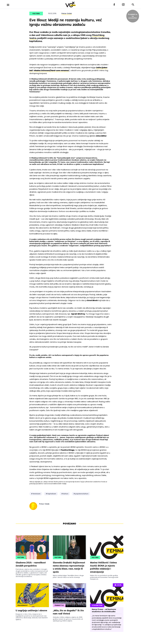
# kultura (65, 494)
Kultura (36, 14)
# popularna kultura (81, 494)
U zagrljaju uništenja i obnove (31, 610)
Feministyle (59, 605)
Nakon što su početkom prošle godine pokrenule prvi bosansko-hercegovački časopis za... (104, 577)
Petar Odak (67, 13)
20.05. (118, 585)
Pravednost (23, 605)
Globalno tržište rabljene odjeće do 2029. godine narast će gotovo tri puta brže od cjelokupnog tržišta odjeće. (68, 619)
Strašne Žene (97, 605)
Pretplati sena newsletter (133, 16)
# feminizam (36, 494)
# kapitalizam (51, 494)
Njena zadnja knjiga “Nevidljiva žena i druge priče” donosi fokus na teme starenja (68, 576)
